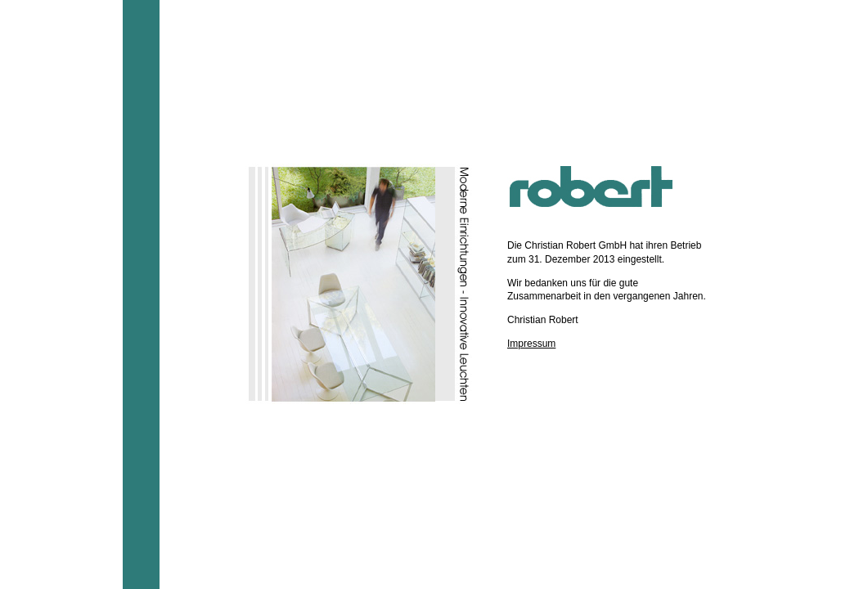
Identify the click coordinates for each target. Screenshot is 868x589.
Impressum (531, 344)
